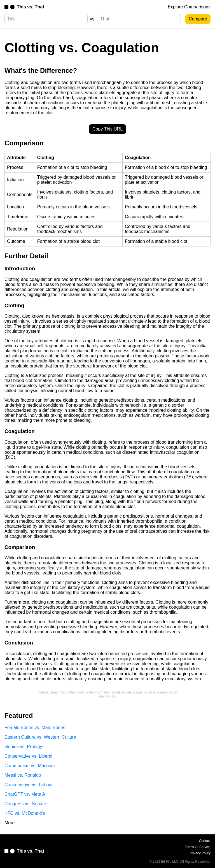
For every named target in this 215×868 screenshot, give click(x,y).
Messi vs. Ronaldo (23, 775)
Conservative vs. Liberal (28, 756)
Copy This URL (107, 129)
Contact (205, 841)
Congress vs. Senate (25, 804)
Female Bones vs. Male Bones (35, 728)
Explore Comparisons (189, 7)
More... (11, 823)
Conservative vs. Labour (29, 785)
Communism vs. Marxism (30, 766)
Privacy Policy (200, 853)
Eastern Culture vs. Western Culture (40, 737)
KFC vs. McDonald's (25, 813)
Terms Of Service (198, 847)
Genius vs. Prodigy (23, 747)
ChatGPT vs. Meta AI (25, 794)
